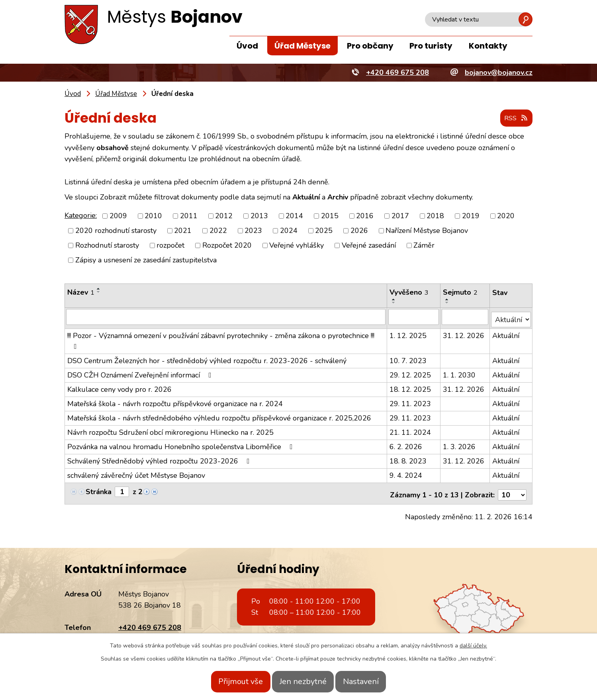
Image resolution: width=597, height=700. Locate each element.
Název (81, 293)
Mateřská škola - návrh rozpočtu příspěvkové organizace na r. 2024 (175, 401)
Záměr (424, 246)
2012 (224, 216)
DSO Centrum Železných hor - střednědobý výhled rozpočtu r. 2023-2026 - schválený (207, 358)
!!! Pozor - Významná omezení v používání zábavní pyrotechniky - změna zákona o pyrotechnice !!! (221, 338)
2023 (253, 231)
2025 (324, 231)
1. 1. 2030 (460, 372)
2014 (294, 216)
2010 (153, 216)
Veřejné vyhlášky (297, 246)
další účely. (473, 646)
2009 (118, 216)
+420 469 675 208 (150, 622)
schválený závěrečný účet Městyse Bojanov (136, 473)
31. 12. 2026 (464, 333)
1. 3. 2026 (460, 444)
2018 (435, 216)
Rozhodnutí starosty (107, 246)
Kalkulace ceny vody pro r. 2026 (119, 387)
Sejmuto (461, 293)
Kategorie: (81, 216)
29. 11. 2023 (411, 401)
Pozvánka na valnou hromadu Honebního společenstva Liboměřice (182, 444)
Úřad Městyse (302, 46)
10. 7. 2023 (408, 358)
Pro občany (370, 46)
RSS (515, 119)
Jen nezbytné (303, 681)
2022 (218, 231)
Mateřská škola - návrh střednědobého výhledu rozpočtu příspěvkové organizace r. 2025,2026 (219, 415)
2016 (365, 216)
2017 (400, 216)
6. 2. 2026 (406, 444)
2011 (189, 216)
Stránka (99, 489)
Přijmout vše (230, 681)
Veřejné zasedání (369, 246)
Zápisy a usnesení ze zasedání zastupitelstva (146, 260)
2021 (183, 231)
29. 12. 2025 (411, 372)
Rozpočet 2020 (227, 246)
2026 (359, 231)
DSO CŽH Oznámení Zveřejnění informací (141, 372)
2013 (259, 216)
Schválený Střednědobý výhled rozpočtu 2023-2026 (160, 458)
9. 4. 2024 (406, 473)
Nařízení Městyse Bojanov (427, 231)
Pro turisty (431, 46)
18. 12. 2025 (411, 387)
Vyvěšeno (409, 293)
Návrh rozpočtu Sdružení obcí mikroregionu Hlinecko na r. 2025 (170, 430)
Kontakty (488, 46)
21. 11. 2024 (411, 430)
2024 (289, 231)
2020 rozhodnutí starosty (116, 231)
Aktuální (506, 333)
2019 (471, 216)
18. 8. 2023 (408, 458)
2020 (506, 216)
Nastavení (372, 681)
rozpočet (170, 246)
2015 (330, 216)
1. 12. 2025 (408, 333)
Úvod (247, 46)
